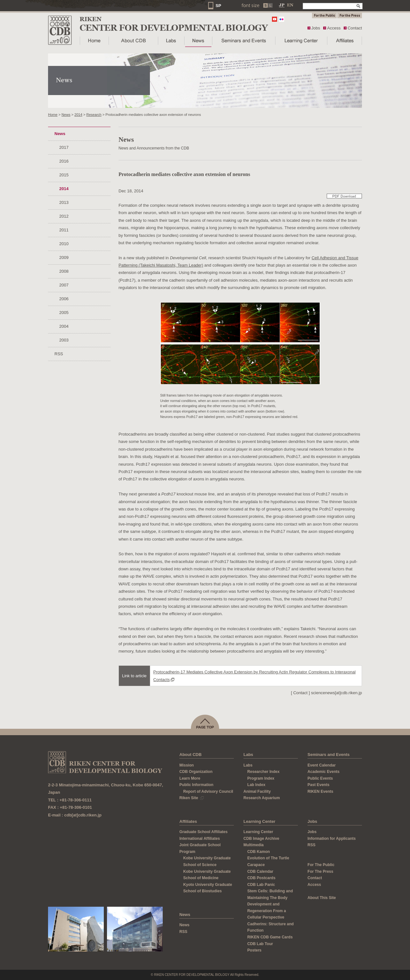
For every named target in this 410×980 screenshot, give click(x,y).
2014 (78, 115)
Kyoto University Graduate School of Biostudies (208, 888)
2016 (64, 161)
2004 (64, 326)
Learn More (190, 778)
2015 (64, 175)
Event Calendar (322, 765)
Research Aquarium (262, 798)
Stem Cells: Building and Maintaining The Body (270, 894)
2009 (64, 257)
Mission (187, 765)
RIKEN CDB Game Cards (270, 937)
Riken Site (192, 798)
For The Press (320, 872)
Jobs (316, 28)
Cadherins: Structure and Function (271, 927)
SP (218, 6)
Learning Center (259, 821)
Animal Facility (257, 791)
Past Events (318, 785)
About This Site (322, 898)
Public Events (320, 778)
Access (334, 28)
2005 (64, 313)
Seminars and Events (329, 755)
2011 (64, 230)
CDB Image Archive (261, 839)
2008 (64, 271)
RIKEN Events (320, 791)
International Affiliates (200, 839)
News (66, 115)
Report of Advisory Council (208, 791)
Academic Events (324, 772)
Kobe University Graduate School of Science (207, 861)
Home (53, 115)
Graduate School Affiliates (204, 832)
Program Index (261, 778)
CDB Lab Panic (261, 885)
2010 (64, 244)
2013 (64, 202)
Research (94, 115)
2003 (64, 340)
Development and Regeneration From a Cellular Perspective (267, 911)
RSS (59, 354)
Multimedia (254, 845)
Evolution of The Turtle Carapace (268, 861)
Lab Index (256, 785)
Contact (355, 28)
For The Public (321, 865)
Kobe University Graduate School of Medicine (207, 875)
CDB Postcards (261, 878)
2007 (64, 285)
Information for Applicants (332, 839)
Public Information (196, 785)
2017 (64, 147)
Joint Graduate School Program (200, 848)
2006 (64, 299)
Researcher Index (263, 772)
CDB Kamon (258, 852)
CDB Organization (196, 772)
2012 (64, 216)
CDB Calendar (260, 872)
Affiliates (188, 821)
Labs (248, 755)
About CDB (190, 755)
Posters (254, 950)
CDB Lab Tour (260, 944)
